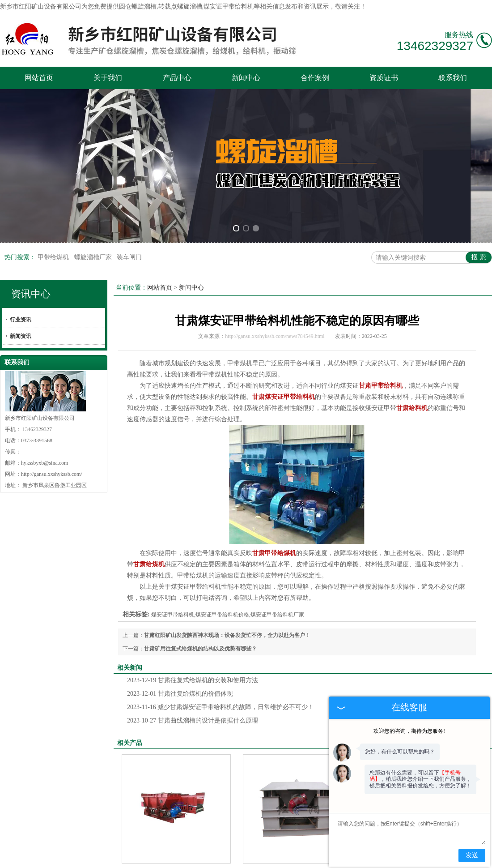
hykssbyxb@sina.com (45, 362)
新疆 (259, 857)
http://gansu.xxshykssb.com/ (52, 373)
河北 (288, 857)
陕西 (231, 857)
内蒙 (273, 857)
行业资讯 (21, 219)
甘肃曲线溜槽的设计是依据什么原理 (193, 620)
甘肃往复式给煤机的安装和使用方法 (193, 579)
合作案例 (315, 78)
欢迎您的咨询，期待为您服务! (409, 731)
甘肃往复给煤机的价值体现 (180, 593)
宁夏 (301, 857)
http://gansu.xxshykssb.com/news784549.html (275, 235)
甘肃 (245, 857)
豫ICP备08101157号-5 (176, 849)
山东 (316, 857)
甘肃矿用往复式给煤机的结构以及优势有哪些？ (200, 548)
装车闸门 (129, 156)
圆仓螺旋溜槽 (138, 6)
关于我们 (108, 78)
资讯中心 (31, 193)
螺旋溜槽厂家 (94, 156)
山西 (217, 857)
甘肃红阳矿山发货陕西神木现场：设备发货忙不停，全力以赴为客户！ (227, 534)
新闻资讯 (21, 235)
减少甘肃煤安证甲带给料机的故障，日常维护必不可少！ (221, 606)
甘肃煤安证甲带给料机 (176, 772)
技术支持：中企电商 (234, 849)
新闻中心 (246, 78)
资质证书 (384, 78)
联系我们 (453, 78)
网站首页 (39, 78)
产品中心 (177, 78)
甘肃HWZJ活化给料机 (297, 772)
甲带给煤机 (54, 156)
